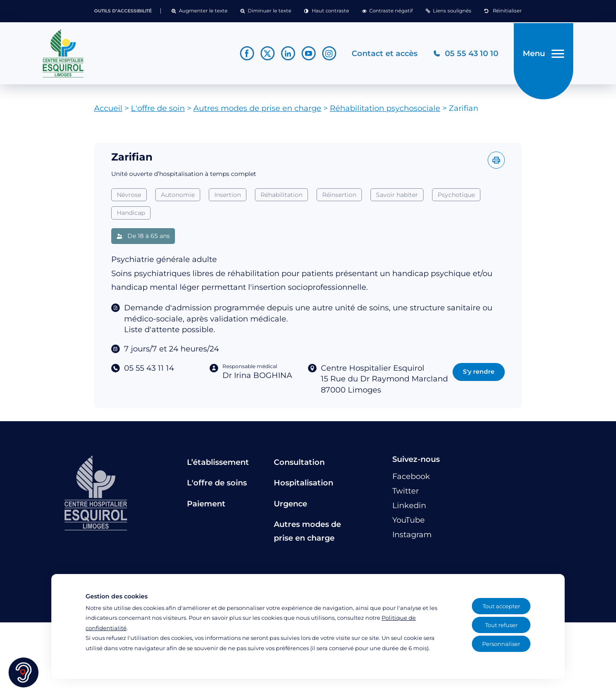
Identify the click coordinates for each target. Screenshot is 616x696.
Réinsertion (339, 198)
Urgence (290, 507)
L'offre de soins (217, 486)
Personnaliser (501, 644)
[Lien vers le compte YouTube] (307, 55)
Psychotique (456, 198)
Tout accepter (501, 606)
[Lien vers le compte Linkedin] (286, 55)
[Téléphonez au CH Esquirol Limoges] (464, 55)
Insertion (228, 198)
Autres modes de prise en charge (257, 112)
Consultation (299, 465)
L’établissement (218, 465)
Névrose (129, 198)
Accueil (108, 112)
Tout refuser (501, 625)
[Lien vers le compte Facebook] (245, 55)
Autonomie (178, 198)
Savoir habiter (397, 198)
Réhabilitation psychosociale (385, 112)
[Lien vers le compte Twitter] (266, 55)
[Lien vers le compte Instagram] (327, 55)
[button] (200, 11)
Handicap (131, 216)
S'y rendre (479, 375)
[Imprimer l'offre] (496, 164)
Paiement (206, 507)
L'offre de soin (158, 112)
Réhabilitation (281, 198)
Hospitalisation (304, 486)
